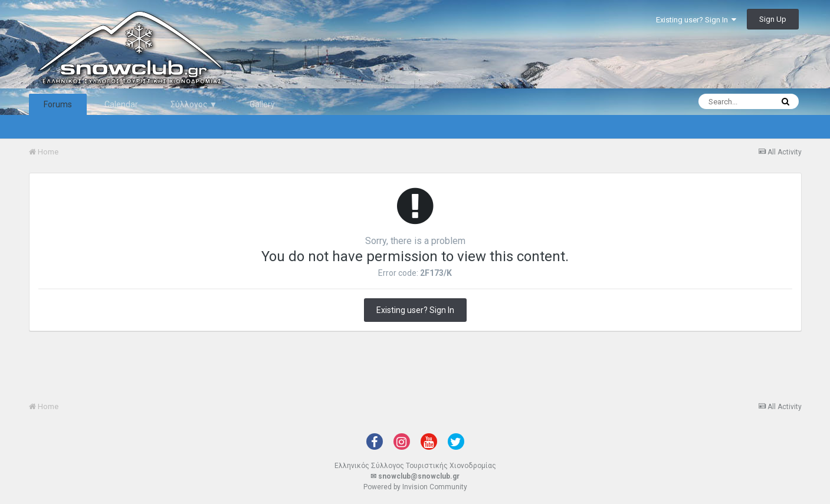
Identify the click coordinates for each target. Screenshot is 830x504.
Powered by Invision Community (415, 487)
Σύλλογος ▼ (194, 104)
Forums (58, 104)
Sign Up (773, 19)
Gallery (262, 104)
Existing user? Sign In (696, 20)
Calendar (121, 104)
